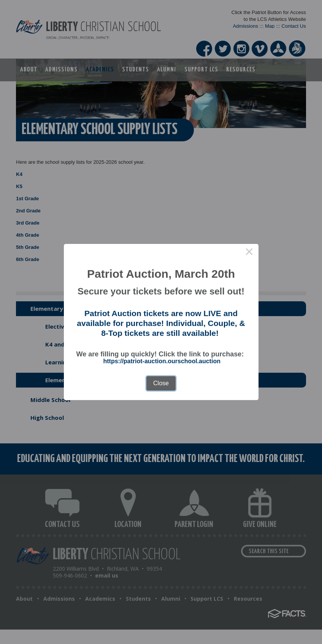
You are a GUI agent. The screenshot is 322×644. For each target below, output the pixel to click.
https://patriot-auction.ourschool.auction (162, 361)
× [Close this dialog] (249, 253)
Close (161, 383)
